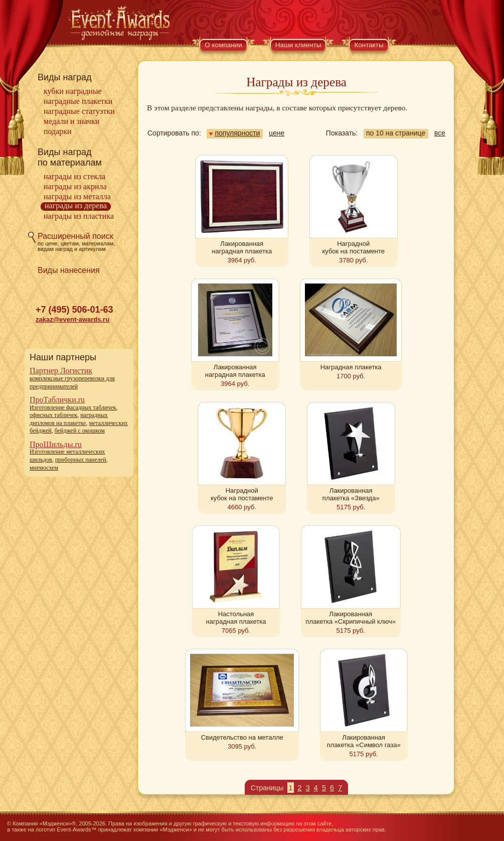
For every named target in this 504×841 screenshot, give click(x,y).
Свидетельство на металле (242, 737)
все (440, 133)
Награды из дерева (76, 205)
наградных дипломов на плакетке (69, 419)
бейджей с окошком (80, 431)
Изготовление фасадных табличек (73, 407)
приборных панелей (81, 460)
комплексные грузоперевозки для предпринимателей (72, 382)
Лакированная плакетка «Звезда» (351, 494)
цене (277, 133)
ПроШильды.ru (56, 444)
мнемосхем (44, 468)
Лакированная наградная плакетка (242, 247)
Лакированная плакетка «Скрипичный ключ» (351, 618)
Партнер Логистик (61, 371)
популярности (234, 133)
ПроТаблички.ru (57, 400)
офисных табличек (53, 415)
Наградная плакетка (351, 367)
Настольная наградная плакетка (236, 618)
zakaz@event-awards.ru (72, 319)
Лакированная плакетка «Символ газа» (364, 741)
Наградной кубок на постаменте (353, 247)
